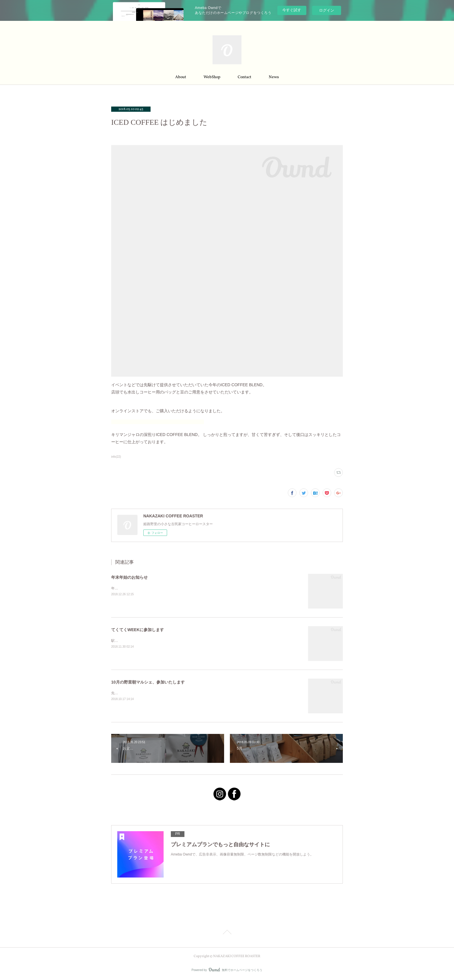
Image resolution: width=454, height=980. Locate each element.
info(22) (116, 457)
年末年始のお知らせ (129, 577)
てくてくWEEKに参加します (138, 630)
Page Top (227, 933)
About (181, 77)
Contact (245, 77)
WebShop (212, 77)
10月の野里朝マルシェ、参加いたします (148, 682)
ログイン (327, 10)
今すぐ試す (292, 10)
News (274, 77)
